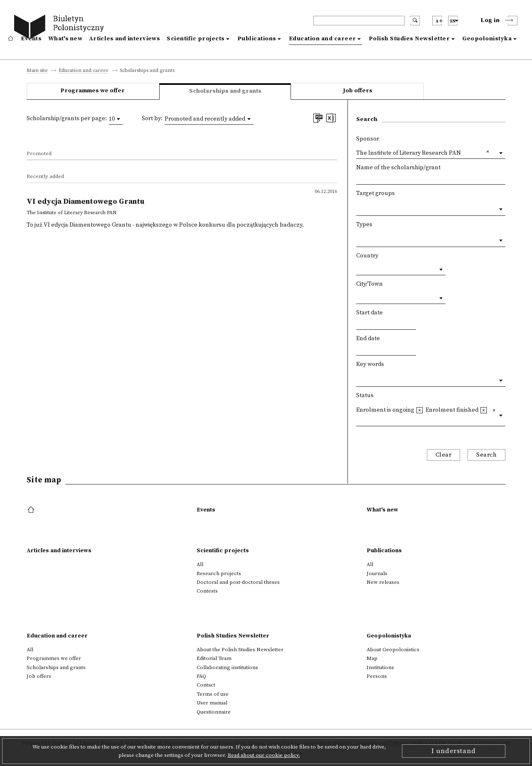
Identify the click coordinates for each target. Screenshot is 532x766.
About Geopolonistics (393, 650)
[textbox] (358, 208)
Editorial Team (214, 658)
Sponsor (368, 139)
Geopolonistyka (487, 39)
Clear (444, 455)
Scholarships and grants (56, 667)
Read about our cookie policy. (264, 755)
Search (486, 455)
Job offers (358, 91)
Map (372, 658)
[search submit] (415, 21)
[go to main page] (61, 28)
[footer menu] (32, 510)
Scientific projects (196, 39)
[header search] (359, 21)
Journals (377, 573)
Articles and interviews (124, 39)
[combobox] (116, 119)
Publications (257, 39)
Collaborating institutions (227, 667)
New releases (383, 582)
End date (368, 339)
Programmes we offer (92, 91)
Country (367, 256)
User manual (212, 703)
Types (364, 225)
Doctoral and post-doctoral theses (238, 582)
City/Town (369, 284)
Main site (37, 71)
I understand (454, 751)
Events (31, 39)
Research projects (219, 573)
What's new (65, 39)
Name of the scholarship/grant (398, 168)
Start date (369, 313)
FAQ (201, 676)
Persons (377, 676)
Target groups (376, 193)
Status (365, 395)
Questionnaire (214, 712)
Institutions (380, 667)
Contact (206, 685)
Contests (207, 591)
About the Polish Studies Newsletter (240, 650)
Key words (370, 364)
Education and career (323, 39)
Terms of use (213, 694)
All (200, 564)
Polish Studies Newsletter (409, 39)
